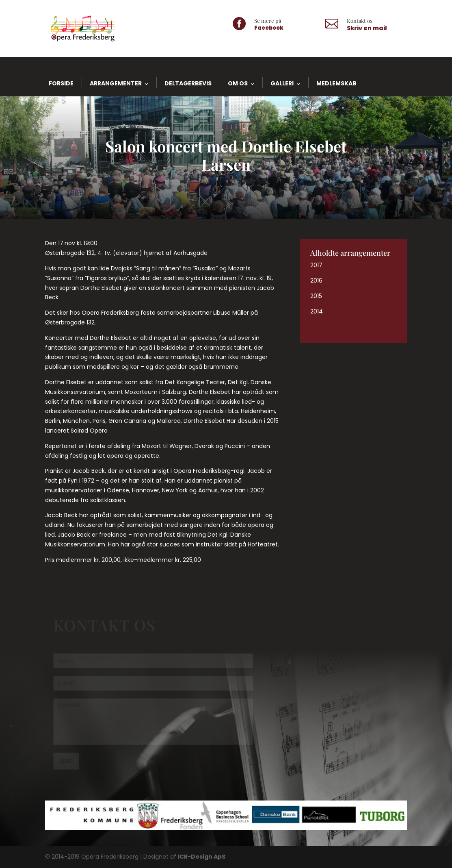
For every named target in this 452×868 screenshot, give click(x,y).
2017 (316, 265)
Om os (238, 83)
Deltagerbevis (188, 83)
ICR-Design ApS (202, 857)
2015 (316, 296)
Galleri (282, 83)
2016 (316, 281)
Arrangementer (116, 83)
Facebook (269, 28)
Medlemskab (336, 83)
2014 (317, 311)
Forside (61, 83)
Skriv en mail (367, 28)
